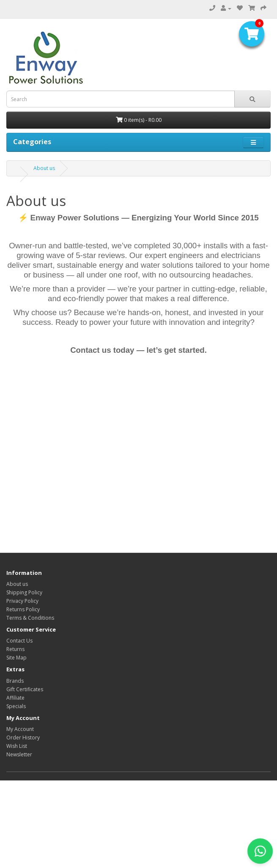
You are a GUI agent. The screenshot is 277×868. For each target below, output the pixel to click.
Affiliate (15, 698)
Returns (15, 649)
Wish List (17, 746)
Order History (23, 738)
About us (44, 168)
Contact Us (19, 641)
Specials (16, 706)
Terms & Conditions (30, 618)
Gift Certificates (25, 689)
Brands (15, 681)
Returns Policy (23, 609)
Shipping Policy (24, 592)
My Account (20, 729)
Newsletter (19, 754)
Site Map (16, 658)
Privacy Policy (22, 601)
